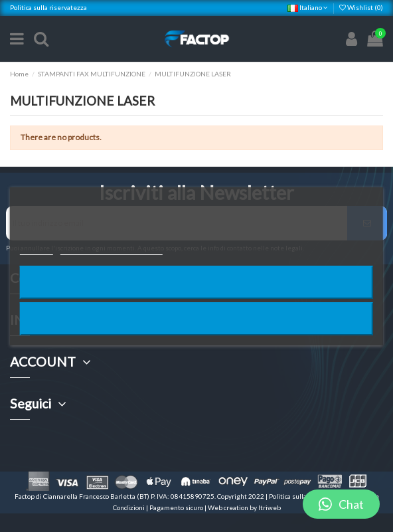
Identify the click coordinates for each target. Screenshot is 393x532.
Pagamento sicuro (177, 507)
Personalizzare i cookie (112, 249)
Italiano (308, 7)
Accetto (196, 318)
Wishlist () (361, 7)
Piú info (37, 249)
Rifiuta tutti (196, 282)
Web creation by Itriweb (244, 507)
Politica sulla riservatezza (48, 7)
